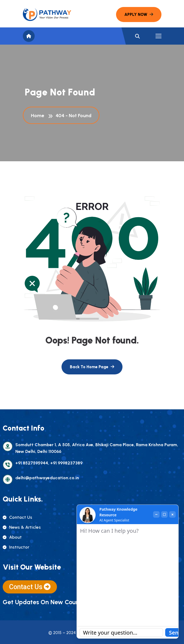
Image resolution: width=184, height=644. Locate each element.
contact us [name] (17, 517)
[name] (47, 15)
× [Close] (172, 514)
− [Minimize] (156, 514)
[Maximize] (164, 514)
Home (39, 116)
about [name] (12, 537)
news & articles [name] (22, 527)
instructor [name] (16, 547)
